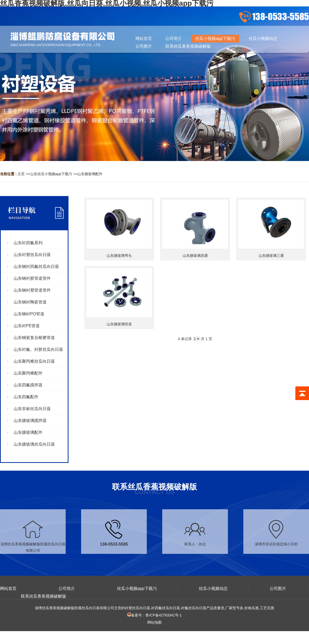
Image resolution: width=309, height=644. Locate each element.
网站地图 (154, 622)
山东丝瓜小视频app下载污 (51, 174)
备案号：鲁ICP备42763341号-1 (154, 615)
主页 (21, 174)
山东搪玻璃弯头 (119, 256)
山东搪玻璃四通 (195, 256)
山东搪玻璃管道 (119, 324)
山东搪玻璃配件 (90, 174)
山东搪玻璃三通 (271, 256)
